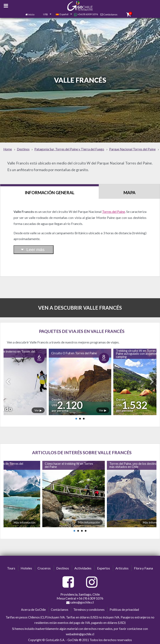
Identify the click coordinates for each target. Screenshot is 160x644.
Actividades (83, 568)
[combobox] (45, 15)
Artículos (122, 568)
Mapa (129, 193)
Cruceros (44, 568)
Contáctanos (110, 14)
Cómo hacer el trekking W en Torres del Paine (69, 465)
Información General (50, 193)
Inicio (31, 14)
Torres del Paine (114, 212)
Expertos (104, 568)
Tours (11, 568)
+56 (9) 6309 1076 (86, 14)
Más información (25, 522)
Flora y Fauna (143, 568)
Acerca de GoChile (33, 610)
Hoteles (26, 568)
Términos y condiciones (89, 610)
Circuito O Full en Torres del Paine (74, 353)
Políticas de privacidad (124, 610)
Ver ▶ (38, 410)
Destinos (63, 568)
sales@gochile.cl (80, 602)
